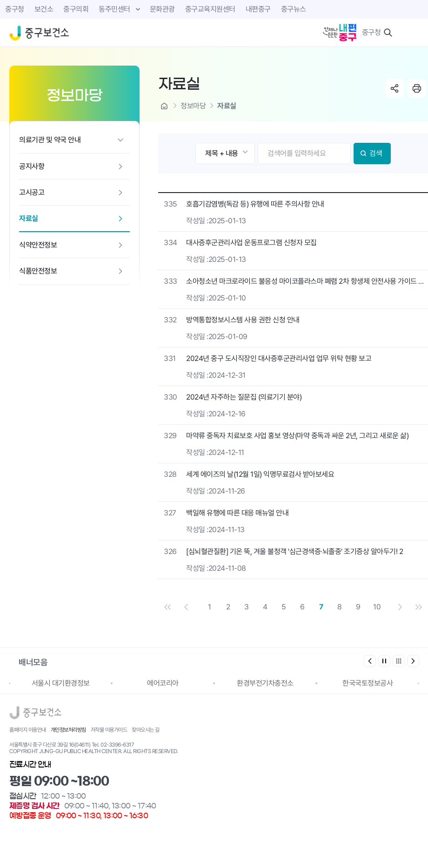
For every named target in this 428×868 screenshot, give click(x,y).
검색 (376, 153)
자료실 (29, 218)
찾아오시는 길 (146, 730)
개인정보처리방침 (68, 730)
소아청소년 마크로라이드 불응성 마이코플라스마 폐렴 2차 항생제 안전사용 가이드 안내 (307, 281)
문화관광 (162, 9)
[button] (413, 661)
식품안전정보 (38, 271)
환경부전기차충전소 (265, 683)
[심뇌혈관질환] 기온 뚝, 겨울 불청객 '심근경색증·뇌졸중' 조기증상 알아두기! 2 (294, 551)
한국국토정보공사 (368, 683)
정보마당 (193, 106)
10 (377, 607)
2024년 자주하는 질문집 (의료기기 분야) (244, 397)
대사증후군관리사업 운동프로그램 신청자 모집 (251, 243)
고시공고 (32, 192)
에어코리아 (163, 683)
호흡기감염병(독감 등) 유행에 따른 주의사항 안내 (255, 204)
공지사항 (32, 166)
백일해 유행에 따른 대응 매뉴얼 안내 (237, 513)
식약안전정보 (38, 245)
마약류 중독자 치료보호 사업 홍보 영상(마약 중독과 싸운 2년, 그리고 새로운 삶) (297, 436)
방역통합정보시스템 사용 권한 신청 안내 (243, 320)
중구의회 (76, 9)
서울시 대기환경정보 (61, 683)
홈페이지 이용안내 (28, 730)
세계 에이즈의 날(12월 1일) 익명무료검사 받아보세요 (260, 474)
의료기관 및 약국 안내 (50, 140)
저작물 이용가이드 (109, 730)
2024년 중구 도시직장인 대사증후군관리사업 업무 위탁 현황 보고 (279, 358)
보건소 (44, 9)
